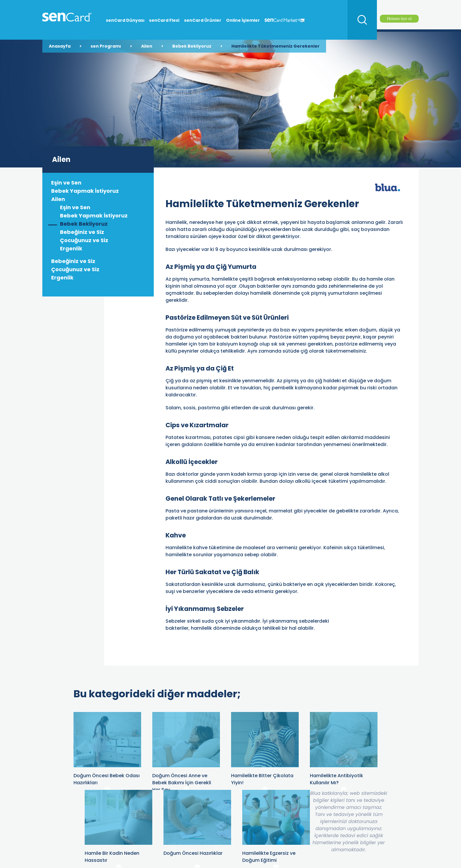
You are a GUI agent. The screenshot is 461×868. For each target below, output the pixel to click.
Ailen (147, 46)
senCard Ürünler (203, 20)
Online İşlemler (243, 20)
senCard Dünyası (125, 20)
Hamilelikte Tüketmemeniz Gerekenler (275, 46)
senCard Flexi (164, 20)
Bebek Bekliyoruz (192, 46)
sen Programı (106, 46)
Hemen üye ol (399, 19)
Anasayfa (60, 46)
